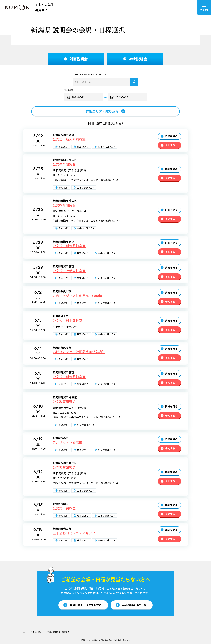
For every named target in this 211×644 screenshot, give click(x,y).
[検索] (134, 82)
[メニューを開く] (204, 7)
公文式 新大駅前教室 (69, 139)
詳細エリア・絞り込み (105, 111)
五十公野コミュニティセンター (76, 533)
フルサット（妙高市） (69, 442)
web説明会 (135, 59)
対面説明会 (76, 59)
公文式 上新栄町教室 (69, 271)
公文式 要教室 (64, 508)
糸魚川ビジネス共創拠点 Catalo (77, 296)
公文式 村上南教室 (67, 321)
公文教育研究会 (64, 164)
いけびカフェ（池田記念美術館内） (79, 352)
